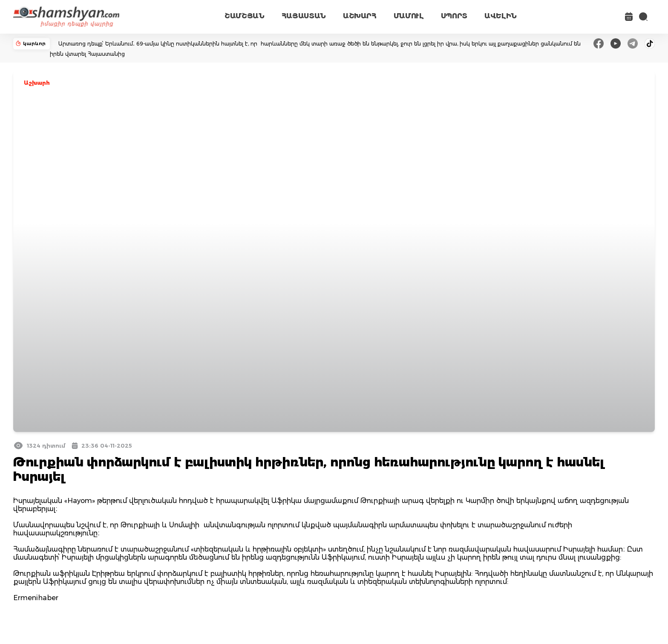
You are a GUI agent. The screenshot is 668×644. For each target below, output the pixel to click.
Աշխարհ (37, 83)
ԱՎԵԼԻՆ (501, 16)
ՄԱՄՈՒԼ (409, 16)
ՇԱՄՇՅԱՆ (245, 16)
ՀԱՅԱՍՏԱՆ (304, 16)
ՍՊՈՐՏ (454, 16)
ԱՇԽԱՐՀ (360, 16)
